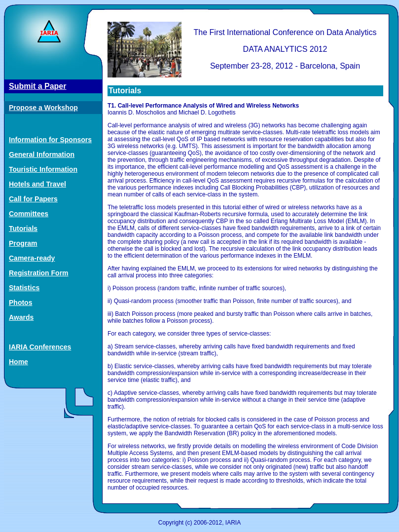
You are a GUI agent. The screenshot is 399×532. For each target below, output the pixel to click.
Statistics (24, 288)
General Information (42, 154)
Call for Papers (33, 199)
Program (23, 243)
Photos (20, 303)
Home (18, 362)
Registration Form (39, 273)
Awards (21, 317)
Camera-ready (32, 258)
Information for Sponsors (50, 140)
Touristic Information (43, 169)
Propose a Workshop (43, 108)
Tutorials (23, 228)
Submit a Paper (37, 86)
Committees (29, 214)
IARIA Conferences (40, 347)
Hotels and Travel (37, 184)
